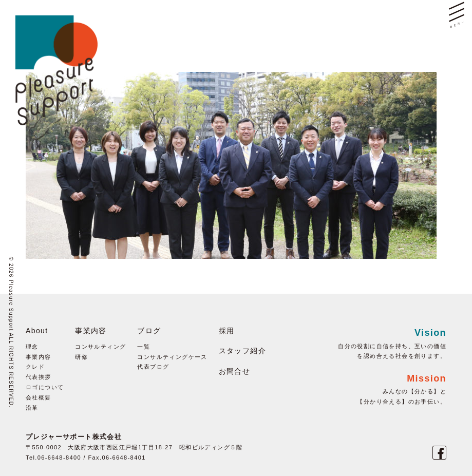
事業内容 (39, 357)
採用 (227, 331)
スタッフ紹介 (242, 351)
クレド (35, 367)
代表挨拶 (39, 377)
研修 (81, 357)
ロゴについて (45, 387)
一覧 (144, 347)
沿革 (32, 408)
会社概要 (39, 397)
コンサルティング (100, 347)
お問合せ (235, 371)
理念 (32, 347)
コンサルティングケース (172, 357)
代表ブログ (153, 367)
